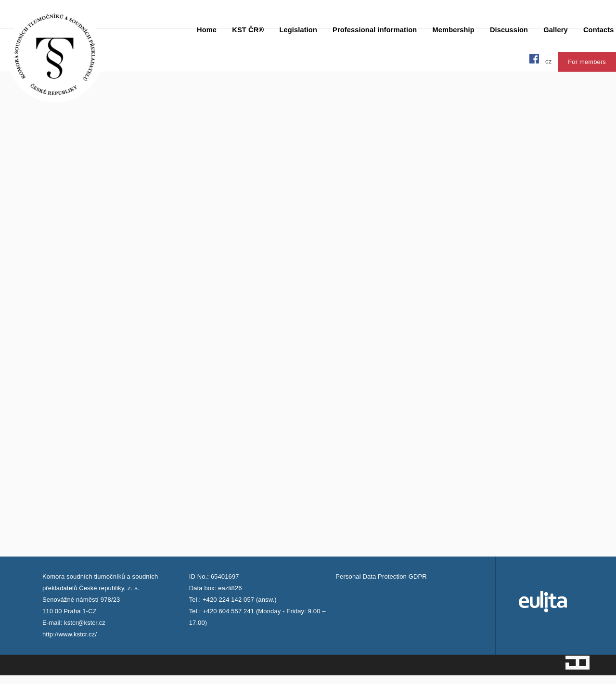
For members (587, 62)
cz (548, 61)
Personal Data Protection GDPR (381, 576)
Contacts (599, 30)
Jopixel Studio (577, 663)
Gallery (555, 30)
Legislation (298, 30)
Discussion (509, 30)
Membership (453, 30)
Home (207, 30)
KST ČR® (248, 30)
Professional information (375, 30)
